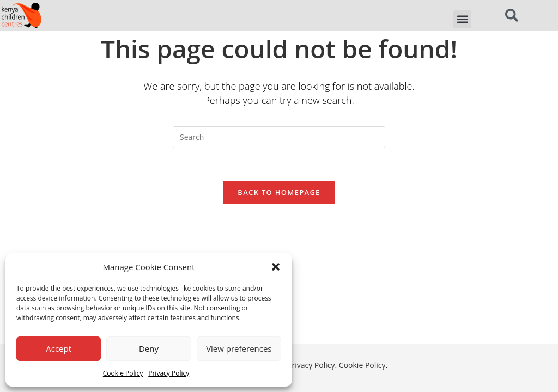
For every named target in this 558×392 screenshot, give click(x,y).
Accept (59, 348)
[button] (276, 267)
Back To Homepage (279, 192)
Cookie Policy (123, 373)
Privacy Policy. (312, 253)
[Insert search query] (279, 137)
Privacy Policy (169, 373)
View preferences (239, 348)
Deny (149, 348)
